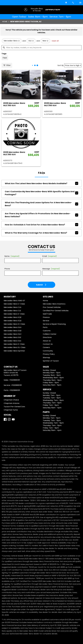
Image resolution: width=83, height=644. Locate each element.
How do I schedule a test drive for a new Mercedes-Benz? (41, 225)
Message (51, 269)
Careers (46, 347)
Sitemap (46, 358)
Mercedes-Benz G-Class (14, 324)
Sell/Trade (47, 314)
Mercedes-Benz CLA (13, 307)
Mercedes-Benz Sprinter (14, 351)
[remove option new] (45, 41)
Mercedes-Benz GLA (13, 327)
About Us (47, 341)
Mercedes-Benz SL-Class (15, 347)
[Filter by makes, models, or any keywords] (41, 48)
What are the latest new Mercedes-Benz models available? (41, 183)
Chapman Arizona (12, 403)
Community (48, 351)
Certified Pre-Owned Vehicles (56, 311)
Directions (47, 337)
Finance (46, 317)
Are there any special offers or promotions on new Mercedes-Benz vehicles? (41, 215)
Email (50, 256)
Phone (7, 269)
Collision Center (50, 334)
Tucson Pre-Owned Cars (14, 407)
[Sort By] (73, 65)
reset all (55, 41)
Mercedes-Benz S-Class (14, 344)
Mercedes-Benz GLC (13, 334)
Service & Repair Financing (54, 324)
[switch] (80, 3)
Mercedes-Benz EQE (13, 317)
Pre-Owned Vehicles (52, 307)
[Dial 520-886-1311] (73, 3)
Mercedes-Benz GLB (13, 331)
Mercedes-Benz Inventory (54, 304)
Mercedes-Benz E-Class (14, 314)
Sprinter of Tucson (51, 361)
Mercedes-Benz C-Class (14, 304)
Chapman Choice (11, 400)
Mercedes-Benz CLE (12, 311)
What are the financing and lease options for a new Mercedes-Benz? (41, 204)
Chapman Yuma (11, 410)
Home (5, 22)
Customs (47, 331)
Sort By (61, 65)
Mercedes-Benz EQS (13, 321)
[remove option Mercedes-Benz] (12, 41)
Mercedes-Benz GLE (12, 337)
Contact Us (48, 344)
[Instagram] (9, 419)
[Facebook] (5, 419)
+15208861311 (14, 380)
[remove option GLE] (31, 41)
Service (46, 321)
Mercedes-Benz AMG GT (14, 301)
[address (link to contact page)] (66, 3)
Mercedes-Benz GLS (12, 341)
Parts (45, 327)
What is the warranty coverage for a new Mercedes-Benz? (41, 233)
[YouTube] (13, 419)
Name (12, 256)
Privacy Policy (49, 354)
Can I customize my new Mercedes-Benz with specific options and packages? (41, 193)
